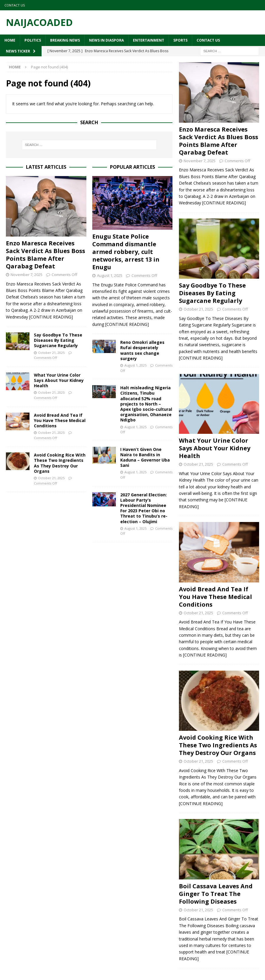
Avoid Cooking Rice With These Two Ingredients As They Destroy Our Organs (60, 463)
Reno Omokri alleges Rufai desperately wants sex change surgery (142, 350)
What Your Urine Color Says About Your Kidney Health (59, 380)
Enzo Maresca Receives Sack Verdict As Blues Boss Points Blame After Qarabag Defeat (46, 255)
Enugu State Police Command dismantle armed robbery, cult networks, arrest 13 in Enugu (126, 252)
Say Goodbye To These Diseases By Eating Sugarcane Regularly (58, 340)
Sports (180, 40)
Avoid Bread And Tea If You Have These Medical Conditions (60, 420)
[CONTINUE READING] (51, 317)
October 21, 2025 (51, 353)
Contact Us (15, 5)
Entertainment (149, 40)
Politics (33, 40)
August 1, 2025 (110, 275)
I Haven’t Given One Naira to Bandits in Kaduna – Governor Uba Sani (145, 457)
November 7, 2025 (27, 275)
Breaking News (65, 40)
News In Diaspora (106, 40)
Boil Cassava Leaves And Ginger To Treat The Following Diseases (216, 894)
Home (10, 40)
